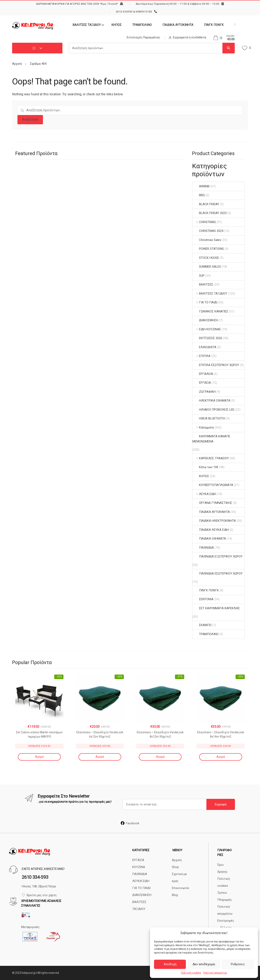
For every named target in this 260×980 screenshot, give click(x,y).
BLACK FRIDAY (206, 204)
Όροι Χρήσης (222, 868)
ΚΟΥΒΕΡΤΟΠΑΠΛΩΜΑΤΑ (213, 485)
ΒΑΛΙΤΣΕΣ (203, 284)
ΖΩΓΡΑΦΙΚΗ (204, 392)
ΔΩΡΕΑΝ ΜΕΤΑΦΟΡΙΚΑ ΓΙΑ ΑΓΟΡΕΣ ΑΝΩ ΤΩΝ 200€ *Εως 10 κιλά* (77, 4)
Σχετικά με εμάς (179, 878)
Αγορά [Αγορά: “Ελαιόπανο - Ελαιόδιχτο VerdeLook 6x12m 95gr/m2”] (100, 757)
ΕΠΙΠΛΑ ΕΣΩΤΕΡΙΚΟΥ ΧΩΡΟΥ (216, 365)
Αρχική (17, 64)
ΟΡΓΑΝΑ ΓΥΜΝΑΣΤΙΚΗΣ (212, 503)
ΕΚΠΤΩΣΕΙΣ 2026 (207, 338)
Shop (175, 867)
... (234, 24)
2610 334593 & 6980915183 (134, 12)
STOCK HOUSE (206, 258)
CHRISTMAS (204, 222)
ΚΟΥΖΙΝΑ (139, 867)
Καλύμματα (203, 427)
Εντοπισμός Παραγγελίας (143, 37)
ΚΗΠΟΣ (117, 25)
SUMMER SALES (207, 267)
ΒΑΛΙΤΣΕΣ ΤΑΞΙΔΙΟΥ (87, 25)
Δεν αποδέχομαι (204, 964)
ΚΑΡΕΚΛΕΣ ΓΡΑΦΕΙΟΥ (211, 458)
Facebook (130, 823)
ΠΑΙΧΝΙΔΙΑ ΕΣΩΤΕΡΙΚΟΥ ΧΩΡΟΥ (217, 573)
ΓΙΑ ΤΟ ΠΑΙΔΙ (205, 302)
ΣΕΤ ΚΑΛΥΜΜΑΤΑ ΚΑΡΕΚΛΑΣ (216, 608)
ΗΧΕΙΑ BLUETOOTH (209, 418)
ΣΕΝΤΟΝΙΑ (203, 599)
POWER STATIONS (208, 249)
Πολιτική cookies (191, 973)
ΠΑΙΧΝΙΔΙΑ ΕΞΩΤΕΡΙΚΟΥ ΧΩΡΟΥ (217, 556)
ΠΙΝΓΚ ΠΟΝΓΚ (214, 25)
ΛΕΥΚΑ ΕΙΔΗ (204, 494)
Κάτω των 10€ (205, 467)
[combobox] (146, 48)
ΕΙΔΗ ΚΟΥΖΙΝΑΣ (207, 329)
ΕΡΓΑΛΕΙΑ (203, 374)
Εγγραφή (221, 804)
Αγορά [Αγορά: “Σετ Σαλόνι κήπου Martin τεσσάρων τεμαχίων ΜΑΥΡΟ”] (39, 757)
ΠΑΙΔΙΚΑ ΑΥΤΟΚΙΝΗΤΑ (178, 25)
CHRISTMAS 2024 (208, 231)
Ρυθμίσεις (238, 964)
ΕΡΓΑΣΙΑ (202, 383)
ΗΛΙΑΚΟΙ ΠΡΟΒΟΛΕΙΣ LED (213, 410)
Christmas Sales (207, 240)
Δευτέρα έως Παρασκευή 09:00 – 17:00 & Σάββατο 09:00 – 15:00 (178, 4)
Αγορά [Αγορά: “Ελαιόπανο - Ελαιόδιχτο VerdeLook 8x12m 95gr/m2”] (160, 757)
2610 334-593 (35, 877)
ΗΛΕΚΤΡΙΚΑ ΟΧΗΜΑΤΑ (211, 401)
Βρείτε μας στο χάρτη (39, 895)
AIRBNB (201, 186)
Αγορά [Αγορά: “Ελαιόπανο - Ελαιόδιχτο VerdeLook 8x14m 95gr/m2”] (221, 757)
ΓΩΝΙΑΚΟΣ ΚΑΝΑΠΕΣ (210, 311)
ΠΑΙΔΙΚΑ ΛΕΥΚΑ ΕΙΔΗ (211, 530)
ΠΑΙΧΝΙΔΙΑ (203, 548)
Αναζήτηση (30, 119)
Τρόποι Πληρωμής (225, 896)
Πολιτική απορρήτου (215, 973)
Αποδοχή (170, 964)
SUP (198, 276)
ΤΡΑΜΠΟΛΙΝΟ (142, 25)
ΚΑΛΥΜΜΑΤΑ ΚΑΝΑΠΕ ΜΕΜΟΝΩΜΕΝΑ (211, 439)
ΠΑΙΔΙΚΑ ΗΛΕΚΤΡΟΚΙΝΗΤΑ (214, 521)
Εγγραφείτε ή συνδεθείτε (187, 37)
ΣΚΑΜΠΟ (202, 625)
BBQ (199, 195)
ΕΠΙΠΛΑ (201, 356)
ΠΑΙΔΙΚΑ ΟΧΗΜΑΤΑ (209, 539)
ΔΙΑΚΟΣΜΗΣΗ (205, 320)
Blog (175, 895)
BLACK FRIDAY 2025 (209, 213)
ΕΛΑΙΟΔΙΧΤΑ (204, 347)
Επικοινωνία (180, 888)
